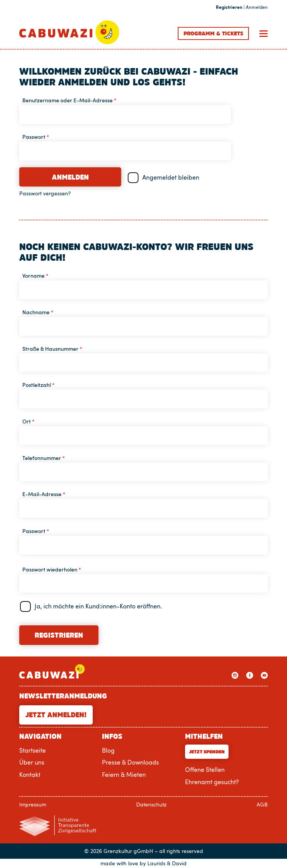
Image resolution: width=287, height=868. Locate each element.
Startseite (33, 750)
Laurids (156, 863)
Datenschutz (151, 804)
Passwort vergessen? (45, 193)
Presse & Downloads (130, 762)
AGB (262, 804)
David (179, 863)
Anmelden (70, 177)
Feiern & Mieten (124, 775)
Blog (108, 750)
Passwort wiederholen (52, 569)
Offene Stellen (205, 770)
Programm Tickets (213, 33)
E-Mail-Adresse (44, 494)
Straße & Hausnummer (52, 349)
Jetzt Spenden (207, 752)
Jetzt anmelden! (56, 715)
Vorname (35, 276)
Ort (28, 421)
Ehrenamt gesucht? (212, 782)
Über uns (32, 762)
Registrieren (59, 635)
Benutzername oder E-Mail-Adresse (69, 100)
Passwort (36, 137)
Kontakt (30, 775)
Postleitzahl (38, 385)
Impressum (33, 804)
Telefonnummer (44, 458)
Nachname (38, 312)
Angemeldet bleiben (171, 177)
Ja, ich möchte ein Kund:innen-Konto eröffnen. (98, 606)
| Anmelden (242, 7)
